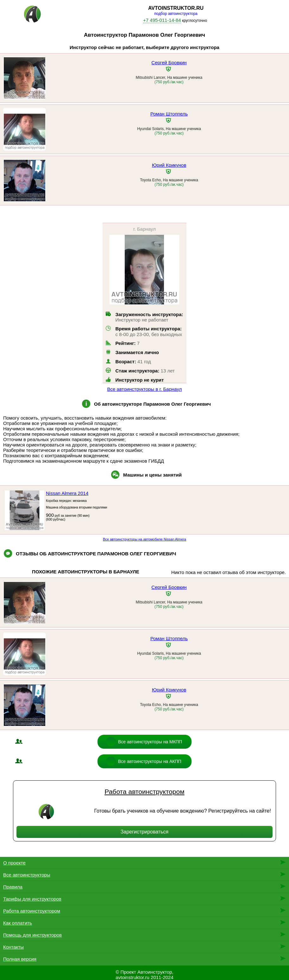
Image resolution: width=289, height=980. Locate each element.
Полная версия (20, 959)
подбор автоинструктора (176, 14)
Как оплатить (18, 923)
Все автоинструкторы (27, 875)
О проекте (14, 863)
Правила (13, 887)
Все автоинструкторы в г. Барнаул (145, 389)
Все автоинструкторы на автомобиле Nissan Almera (144, 539)
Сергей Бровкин (169, 62)
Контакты (13, 947)
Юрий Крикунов (169, 165)
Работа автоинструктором (144, 792)
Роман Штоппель (169, 114)
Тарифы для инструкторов (32, 899)
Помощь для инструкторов (32, 935)
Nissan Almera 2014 (67, 493)
